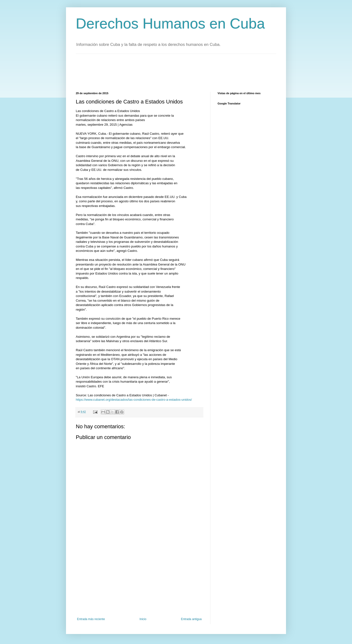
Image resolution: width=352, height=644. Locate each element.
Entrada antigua (191, 619)
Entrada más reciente (91, 619)
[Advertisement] (165, 72)
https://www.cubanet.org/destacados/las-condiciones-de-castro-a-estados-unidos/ (134, 400)
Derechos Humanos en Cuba (170, 24)
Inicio (143, 619)
